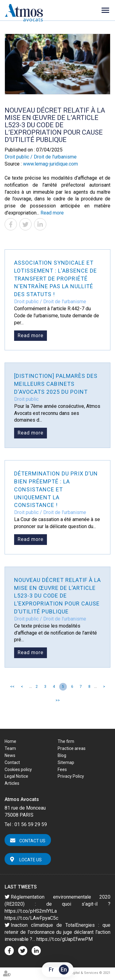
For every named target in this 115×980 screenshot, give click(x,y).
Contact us (32, 841)
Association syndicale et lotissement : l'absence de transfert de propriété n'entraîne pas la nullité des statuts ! (56, 278)
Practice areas (72, 748)
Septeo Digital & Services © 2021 (84, 973)
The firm (66, 741)
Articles (12, 783)
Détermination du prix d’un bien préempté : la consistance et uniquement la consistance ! (56, 489)
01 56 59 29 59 (31, 824)
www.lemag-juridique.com (50, 164)
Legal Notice (16, 776)
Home (10, 741)
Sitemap (66, 762)
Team (10, 748)
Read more (52, 213)
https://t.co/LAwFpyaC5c (31, 918)
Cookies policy (18, 769)
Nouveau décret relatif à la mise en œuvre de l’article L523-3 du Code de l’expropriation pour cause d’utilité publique (57, 596)
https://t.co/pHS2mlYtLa (31, 911)
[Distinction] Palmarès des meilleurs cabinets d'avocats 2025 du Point (56, 384)
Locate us (31, 860)
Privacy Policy (71, 776)
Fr (51, 969)
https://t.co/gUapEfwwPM (65, 939)
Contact (12, 762)
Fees (62, 769)
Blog (62, 755)
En (64, 969)
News (10, 755)
